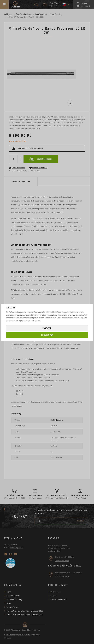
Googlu (78, 315)
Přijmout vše (47, 335)
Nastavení (47, 328)
